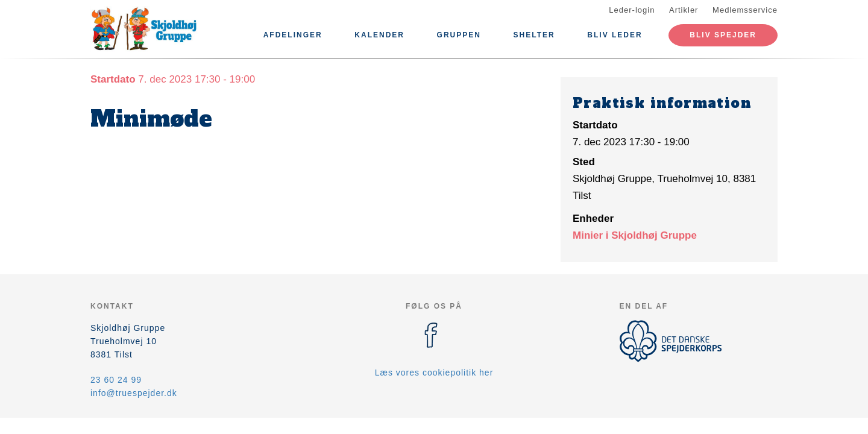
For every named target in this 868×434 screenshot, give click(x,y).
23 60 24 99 (116, 380)
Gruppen (459, 35)
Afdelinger (293, 35)
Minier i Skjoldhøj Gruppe (635, 235)
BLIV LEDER (615, 35)
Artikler (684, 10)
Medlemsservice (745, 10)
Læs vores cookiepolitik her (434, 373)
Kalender (379, 35)
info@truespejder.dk (134, 393)
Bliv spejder (723, 35)
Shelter (534, 35)
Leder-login (632, 10)
